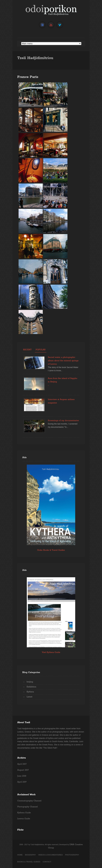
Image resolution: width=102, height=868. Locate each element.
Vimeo (60, 25)
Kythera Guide (24, 813)
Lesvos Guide (24, 819)
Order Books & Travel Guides (51, 550)
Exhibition (31, 687)
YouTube (51, 25)
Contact (47, 862)
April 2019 (22, 782)
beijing (30, 682)
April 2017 (22, 764)
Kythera (30, 692)
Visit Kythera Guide (51, 652)
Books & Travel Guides (29, 862)
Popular (41, 350)
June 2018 (22, 776)
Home (20, 855)
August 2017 (23, 770)
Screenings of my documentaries (63, 421)
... (48, 385)
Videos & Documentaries (51, 855)
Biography (30, 855)
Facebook (42, 25)
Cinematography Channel (29, 801)
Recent (27, 350)
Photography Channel (28, 807)
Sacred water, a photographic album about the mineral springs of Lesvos (63, 361)
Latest (29, 697)
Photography (72, 855)
